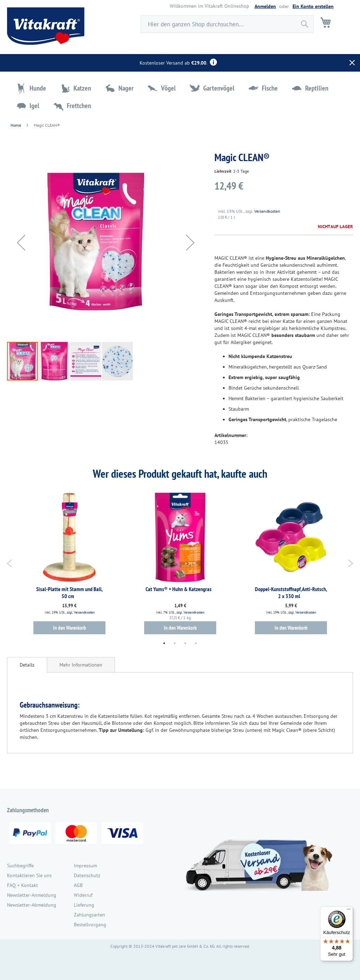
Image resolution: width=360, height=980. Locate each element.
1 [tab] (164, 643)
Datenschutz (87, 875)
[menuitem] (32, 88)
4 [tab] (196, 643)
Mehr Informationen (81, 665)
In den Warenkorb (70, 628)
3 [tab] (185, 643)
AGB (78, 885)
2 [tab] (175, 643)
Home (16, 125)
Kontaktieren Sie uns (29, 875)
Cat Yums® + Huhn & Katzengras (179, 589)
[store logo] (46, 26)
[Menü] (349, 911)
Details (27, 665)
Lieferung (84, 905)
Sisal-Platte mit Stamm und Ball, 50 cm (69, 592)
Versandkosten (267, 211)
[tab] (27, 665)
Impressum (85, 866)
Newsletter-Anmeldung (32, 895)
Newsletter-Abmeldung (32, 905)
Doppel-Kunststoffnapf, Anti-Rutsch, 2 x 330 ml (291, 592)
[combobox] (227, 24)
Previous (10, 563)
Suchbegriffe (20, 866)
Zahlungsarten (89, 915)
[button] (21, 243)
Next (350, 563)
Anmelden (265, 6)
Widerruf (83, 895)
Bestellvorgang (90, 925)
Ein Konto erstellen (313, 6)
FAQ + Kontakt (22, 885)
